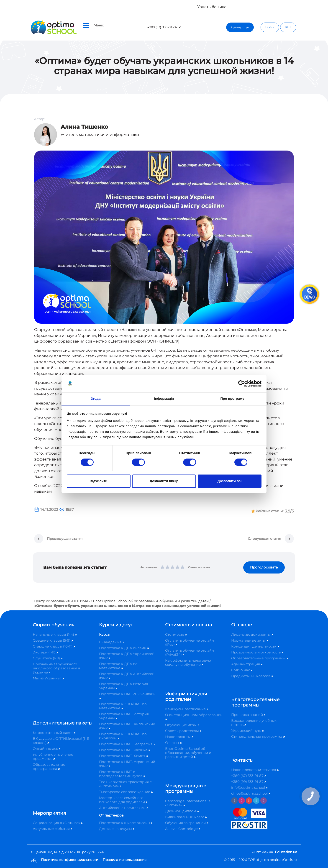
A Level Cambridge (183, 829)
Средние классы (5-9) (53, 640)
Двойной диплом (182, 811)
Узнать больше (212, 7)
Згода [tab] (96, 399)
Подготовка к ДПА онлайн (124, 648)
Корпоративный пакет (54, 733)
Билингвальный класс (186, 817)
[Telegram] (256, 801)
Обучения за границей (187, 823)
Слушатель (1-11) (48, 658)
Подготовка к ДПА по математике (118, 666)
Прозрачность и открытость (257, 652)
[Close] (321, 5)
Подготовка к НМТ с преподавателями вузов (122, 774)
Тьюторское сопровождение (126, 792)
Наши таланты (179, 737)
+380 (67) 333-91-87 (249, 776)
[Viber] (264, 801)
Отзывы (173, 743)
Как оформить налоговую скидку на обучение (188, 662)
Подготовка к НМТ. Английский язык (127, 726)
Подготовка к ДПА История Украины (124, 686)
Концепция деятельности (255, 646)
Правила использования (125, 860)
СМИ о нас (242, 670)
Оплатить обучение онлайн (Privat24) (190, 652)
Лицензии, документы (252, 634)
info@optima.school (249, 787)
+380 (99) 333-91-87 (249, 782)
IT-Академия (112, 642)
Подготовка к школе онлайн (126, 823)
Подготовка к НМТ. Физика (124, 750)
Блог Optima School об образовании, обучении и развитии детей (151, 601)
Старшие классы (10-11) (54, 646)
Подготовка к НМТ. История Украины (124, 716)
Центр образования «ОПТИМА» (62, 601)
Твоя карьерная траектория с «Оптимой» (125, 784)
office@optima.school (251, 793)
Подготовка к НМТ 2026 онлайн (127, 695)
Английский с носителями (124, 808)
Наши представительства (255, 770)
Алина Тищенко (84, 127)
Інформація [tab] (164, 399)
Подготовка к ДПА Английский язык (127, 676)
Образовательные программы (260, 658)
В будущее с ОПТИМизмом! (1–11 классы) (61, 741)
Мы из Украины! (48, 678)
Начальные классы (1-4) (55, 634)
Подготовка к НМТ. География (127, 744)
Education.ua (286, 852)
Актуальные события (53, 829)
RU (288, 27)
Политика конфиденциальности (70, 860)
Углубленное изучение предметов (53, 757)
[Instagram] (242, 801)
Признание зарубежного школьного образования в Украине (56, 668)
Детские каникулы (117, 829)
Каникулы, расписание (187, 709)
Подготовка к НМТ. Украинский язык (127, 764)
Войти (270, 27)
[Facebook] (234, 801)
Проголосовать (264, 567)
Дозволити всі (230, 481)
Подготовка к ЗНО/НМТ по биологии (123, 736)
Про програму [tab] (232, 399)
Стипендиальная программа (258, 736)
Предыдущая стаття (65, 539)
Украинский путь (247, 731)
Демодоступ (240, 27)
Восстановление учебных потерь (254, 723)
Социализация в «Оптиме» (58, 823)
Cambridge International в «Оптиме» (188, 803)
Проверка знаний (248, 715)
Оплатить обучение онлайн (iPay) (190, 642)
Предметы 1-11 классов (252, 676)
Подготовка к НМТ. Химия (123, 756)
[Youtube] (249, 801)
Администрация (247, 664)
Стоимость (176, 634)
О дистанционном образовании (194, 716)
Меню (94, 25)
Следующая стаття (264, 539)
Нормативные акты (250, 640)
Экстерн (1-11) (45, 652)
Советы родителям (183, 731)
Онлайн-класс (47, 749)
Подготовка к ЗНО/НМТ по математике (123, 706)
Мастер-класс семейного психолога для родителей (123, 800)
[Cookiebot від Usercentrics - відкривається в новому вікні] (242, 384)
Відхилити (99, 481)
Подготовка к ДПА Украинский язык (127, 656)
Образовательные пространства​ (49, 767)
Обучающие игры (182, 725)
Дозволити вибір (164, 481)
